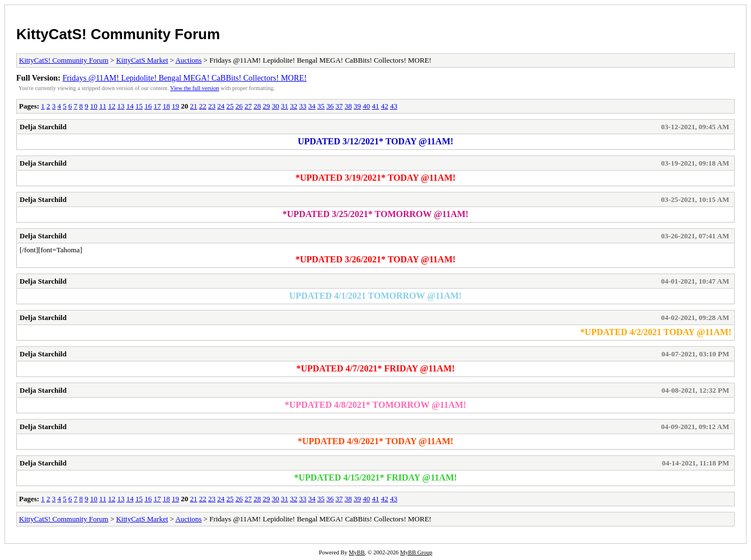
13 (121, 106)
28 (257, 106)
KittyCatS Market (142, 60)
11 (103, 106)
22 (203, 106)
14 (130, 106)
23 (212, 106)
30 (276, 106)
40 (366, 106)
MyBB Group (416, 552)
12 (112, 106)
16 (148, 106)
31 (285, 106)
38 (348, 106)
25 (230, 106)
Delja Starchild (43, 127)
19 (175, 106)
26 (239, 106)
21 (193, 106)
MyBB (356, 552)
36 (330, 106)
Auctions (188, 60)
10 (94, 106)
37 (339, 106)
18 (166, 106)
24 (221, 106)
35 (321, 106)
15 (139, 106)
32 (294, 106)
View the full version (194, 88)
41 (375, 106)
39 (357, 106)
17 (157, 106)
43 (394, 106)
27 (248, 106)
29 (266, 106)
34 (312, 106)
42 (385, 106)
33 (302, 106)
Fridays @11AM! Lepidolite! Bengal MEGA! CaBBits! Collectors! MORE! (185, 78)
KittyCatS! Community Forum (118, 34)
